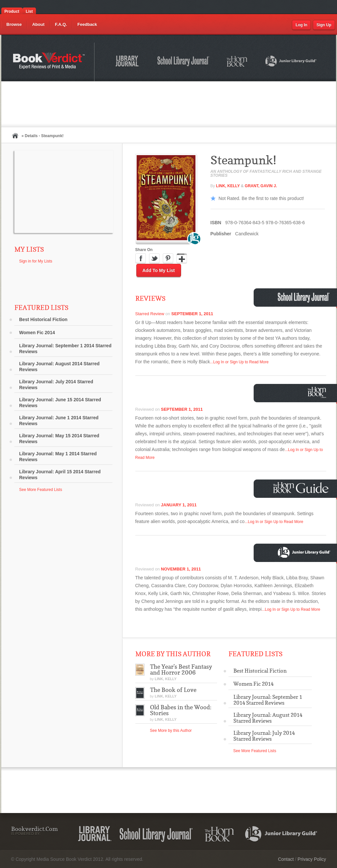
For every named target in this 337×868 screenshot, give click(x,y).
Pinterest (168, 259)
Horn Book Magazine (319, 392)
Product (12, 11)
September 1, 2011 (192, 314)
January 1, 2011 (179, 505)
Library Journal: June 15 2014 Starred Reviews (60, 403)
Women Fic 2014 (37, 333)
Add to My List (159, 270)
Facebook (141, 259)
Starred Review (150, 314)
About (38, 24)
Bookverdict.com (50, 62)
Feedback (87, 24)
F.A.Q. (61, 24)
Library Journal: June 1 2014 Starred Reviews (59, 421)
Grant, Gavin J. (261, 186)
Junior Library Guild (291, 62)
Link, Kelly (228, 186)
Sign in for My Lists (36, 261)
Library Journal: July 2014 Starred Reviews (56, 385)
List (29, 11)
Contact (286, 859)
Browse (14, 24)
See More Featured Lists (41, 490)
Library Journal (128, 62)
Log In (301, 25)
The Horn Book (237, 62)
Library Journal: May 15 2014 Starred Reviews (59, 439)
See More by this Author (171, 731)
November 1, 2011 (181, 569)
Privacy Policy (312, 859)
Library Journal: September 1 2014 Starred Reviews (65, 349)
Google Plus (182, 259)
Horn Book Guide (302, 488)
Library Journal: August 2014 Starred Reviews (59, 367)
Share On (144, 250)
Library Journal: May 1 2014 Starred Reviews (58, 457)
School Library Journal (184, 62)
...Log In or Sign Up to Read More (239, 362)
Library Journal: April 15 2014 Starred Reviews (60, 475)
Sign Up (324, 25)
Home (15, 136)
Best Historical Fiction (43, 319)
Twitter (154, 259)
